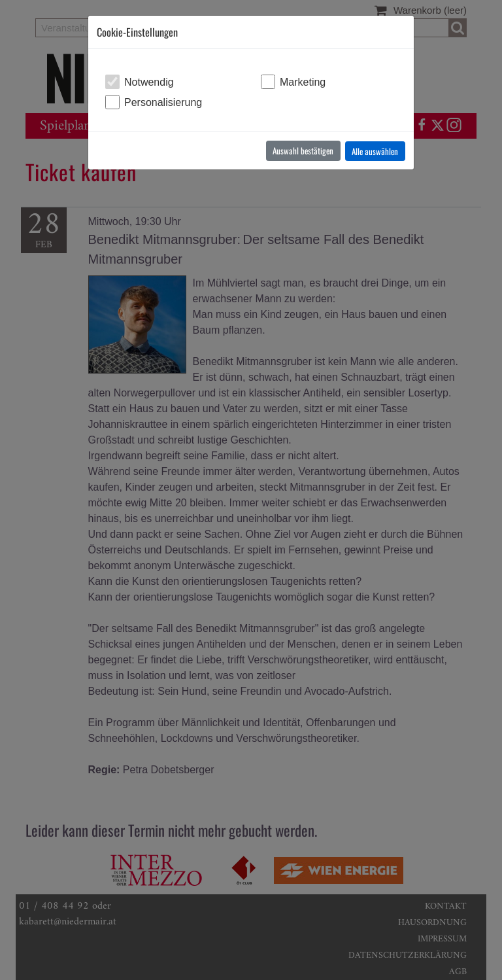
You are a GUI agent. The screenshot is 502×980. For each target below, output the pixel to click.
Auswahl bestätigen (303, 150)
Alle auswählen (375, 151)
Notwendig (149, 82)
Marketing (303, 82)
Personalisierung (163, 102)
